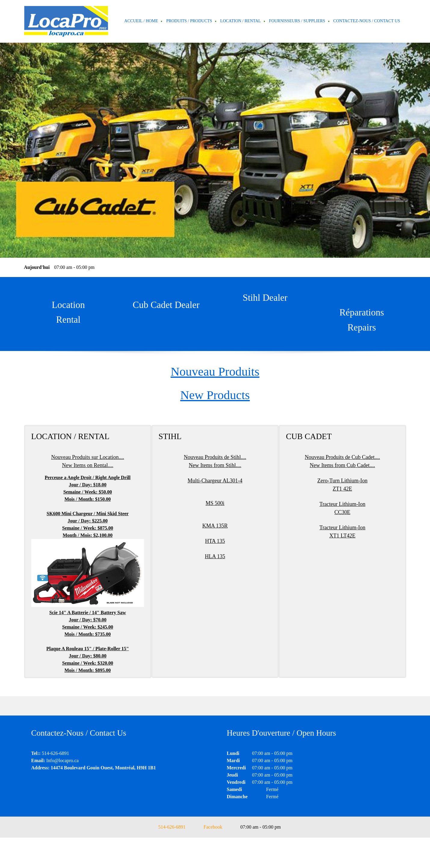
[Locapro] (66, 21)
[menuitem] (141, 21)
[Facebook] (210, 827)
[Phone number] (169, 827)
